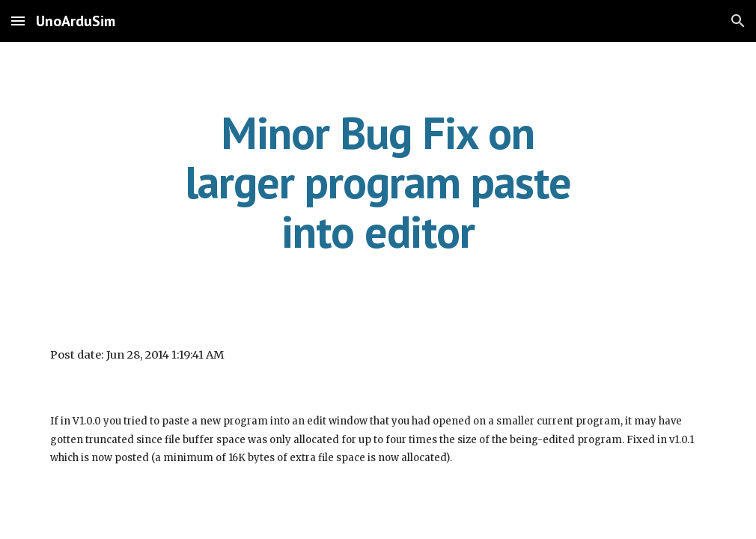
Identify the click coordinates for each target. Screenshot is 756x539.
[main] (378, 182)
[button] (18, 21)
